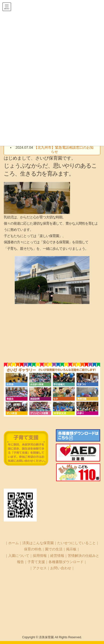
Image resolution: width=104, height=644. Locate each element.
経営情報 (57, 556)
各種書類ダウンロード (66, 562)
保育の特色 (33, 549)
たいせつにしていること (76, 543)
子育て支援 (36, 562)
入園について (19, 556)
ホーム (13, 543)
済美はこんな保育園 (38, 543)
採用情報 (40, 556)
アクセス (40, 568)
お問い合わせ (61, 568)
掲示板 (71, 549)
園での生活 (54, 549)
